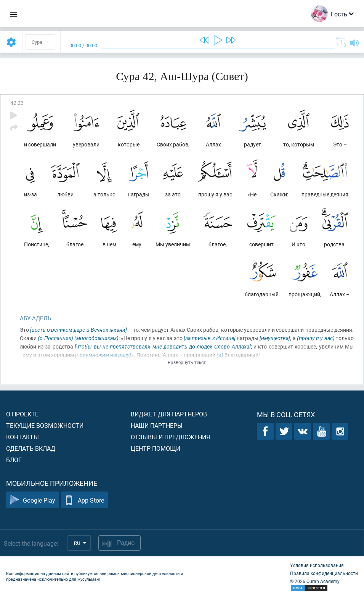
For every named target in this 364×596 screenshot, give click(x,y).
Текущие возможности (45, 425)
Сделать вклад (31, 448)
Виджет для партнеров (169, 414)
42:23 (17, 103)
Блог (14, 460)
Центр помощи (156, 448)
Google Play (33, 500)
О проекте (22, 414)
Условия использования (317, 565)
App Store (84, 500)
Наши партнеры (157, 425)
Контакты (22, 437)
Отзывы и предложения (170, 437)
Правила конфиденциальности (324, 573)
